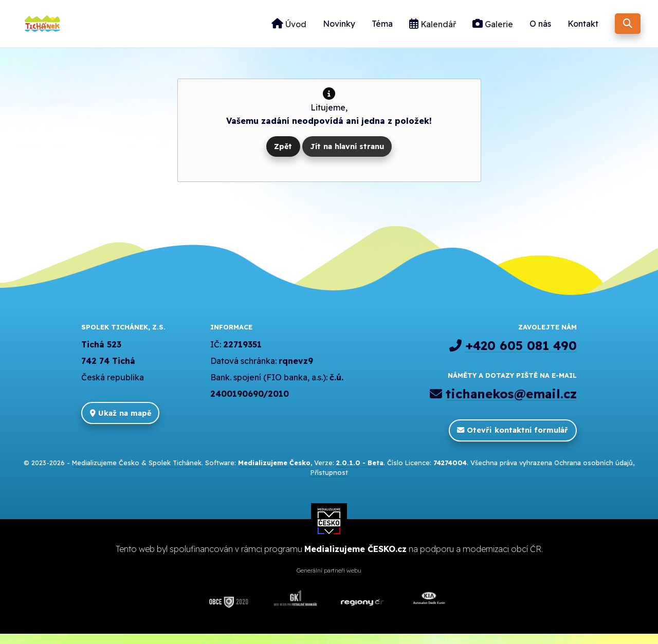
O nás (540, 29)
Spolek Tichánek (175, 473)
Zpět (283, 156)
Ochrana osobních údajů (593, 473)
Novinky (339, 29)
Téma (382, 29)
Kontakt (583, 29)
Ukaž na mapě (121, 423)
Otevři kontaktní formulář (513, 440)
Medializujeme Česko (106, 473)
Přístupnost (329, 483)
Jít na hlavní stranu (347, 156)
